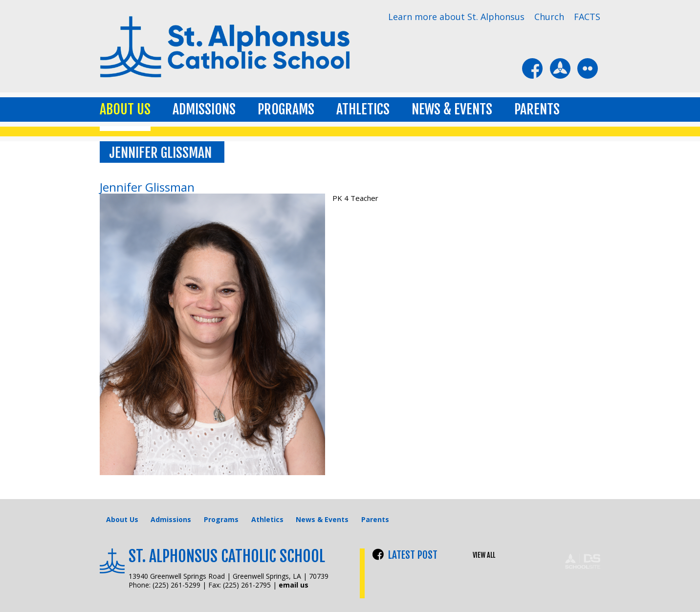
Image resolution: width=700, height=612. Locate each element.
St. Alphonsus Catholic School (227, 556)
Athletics (363, 109)
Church (549, 17)
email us (294, 585)
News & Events (452, 109)
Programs (286, 109)
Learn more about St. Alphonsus (456, 17)
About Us (125, 109)
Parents (537, 109)
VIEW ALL (484, 555)
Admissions (204, 109)
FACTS (587, 17)
